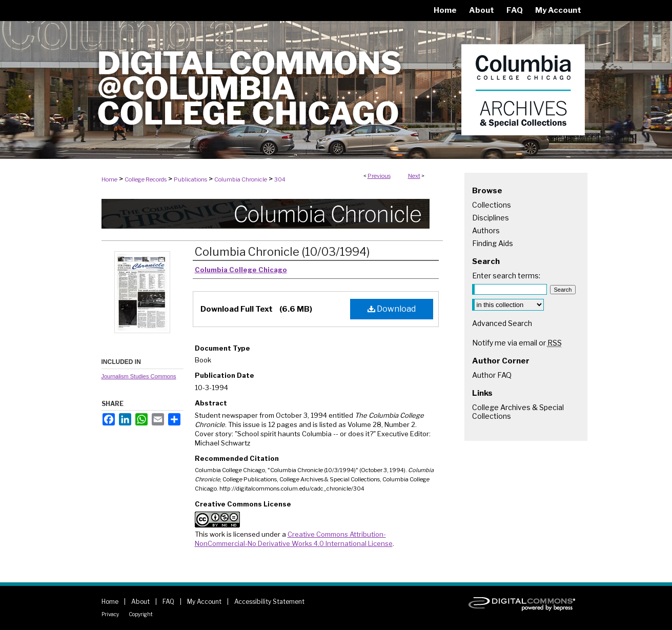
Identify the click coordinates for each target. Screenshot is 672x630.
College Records (146, 179)
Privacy (110, 614)
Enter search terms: (506, 276)
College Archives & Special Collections (518, 412)
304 (280, 179)
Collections (492, 205)
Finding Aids (493, 243)
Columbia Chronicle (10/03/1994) (282, 252)
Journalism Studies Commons (139, 376)
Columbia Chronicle (241, 179)
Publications (190, 179)
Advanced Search (502, 323)
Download (392, 309)
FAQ (168, 602)
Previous (379, 176)
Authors (486, 230)
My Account (204, 602)
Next (414, 176)
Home (109, 179)
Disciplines (491, 218)
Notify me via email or (517, 343)
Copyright (141, 614)
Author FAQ (492, 375)
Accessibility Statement (269, 602)
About (140, 602)
